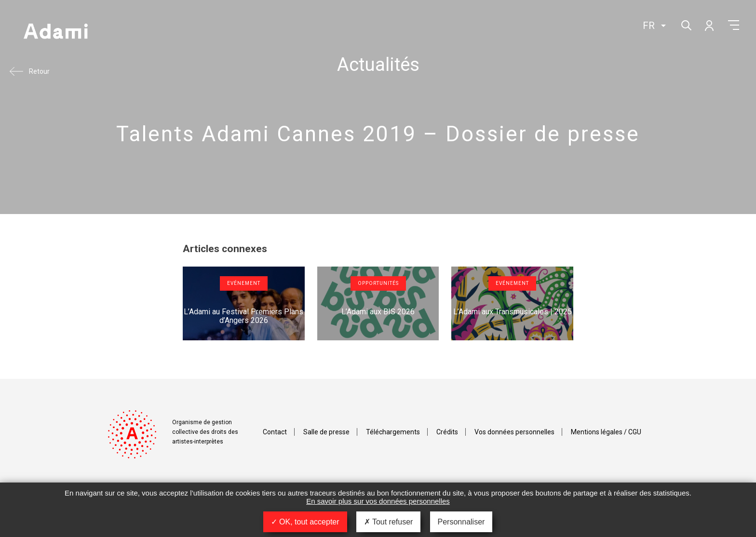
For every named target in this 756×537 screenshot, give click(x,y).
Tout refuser (389, 522)
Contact (275, 432)
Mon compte (709, 25)
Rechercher (685, 24)
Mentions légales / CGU (606, 432)
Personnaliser (461, 522)
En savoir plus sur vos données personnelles (378, 501)
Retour (39, 71)
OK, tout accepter (305, 522)
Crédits (447, 432)
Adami (55, 32)
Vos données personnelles (514, 432)
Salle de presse (326, 432)
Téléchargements (393, 432)
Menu (734, 25)
